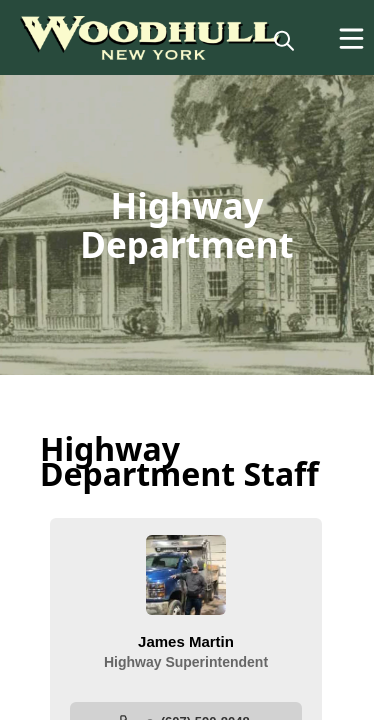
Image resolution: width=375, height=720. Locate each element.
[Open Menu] (351, 38)
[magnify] (284, 40)
